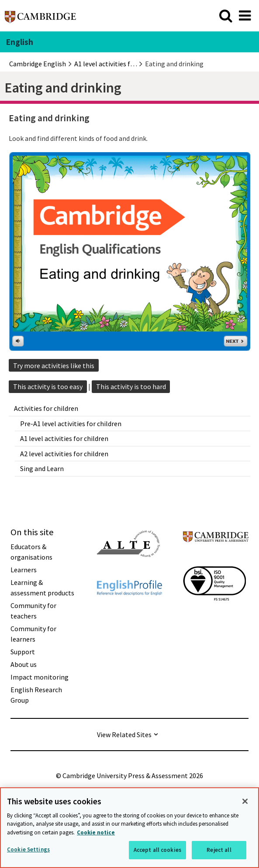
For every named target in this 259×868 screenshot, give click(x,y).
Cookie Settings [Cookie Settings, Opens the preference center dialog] (28, 849)
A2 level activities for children (64, 454)
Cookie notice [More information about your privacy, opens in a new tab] (96, 832)
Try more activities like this (54, 366)
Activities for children (46, 408)
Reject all (219, 850)
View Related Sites (124, 735)
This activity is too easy (48, 386)
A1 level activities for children (64, 438)
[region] (129, 828)
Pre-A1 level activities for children (71, 424)
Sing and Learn (42, 468)
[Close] (245, 801)
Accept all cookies (157, 850)
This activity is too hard (131, 386)
